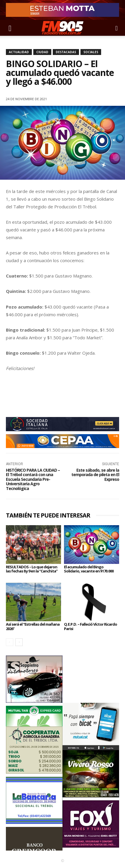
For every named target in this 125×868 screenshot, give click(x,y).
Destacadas (66, 52)
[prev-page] (10, 642)
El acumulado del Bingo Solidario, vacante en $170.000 (89, 569)
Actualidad (19, 52)
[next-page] (19, 642)
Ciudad (42, 52)
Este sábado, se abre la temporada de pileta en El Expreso (95, 475)
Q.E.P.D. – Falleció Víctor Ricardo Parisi (91, 626)
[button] (10, 28)
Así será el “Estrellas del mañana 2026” (33, 626)
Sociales (91, 52)
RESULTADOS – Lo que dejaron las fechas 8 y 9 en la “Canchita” (32, 569)
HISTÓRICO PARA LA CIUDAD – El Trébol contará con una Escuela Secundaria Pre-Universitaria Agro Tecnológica (33, 479)
